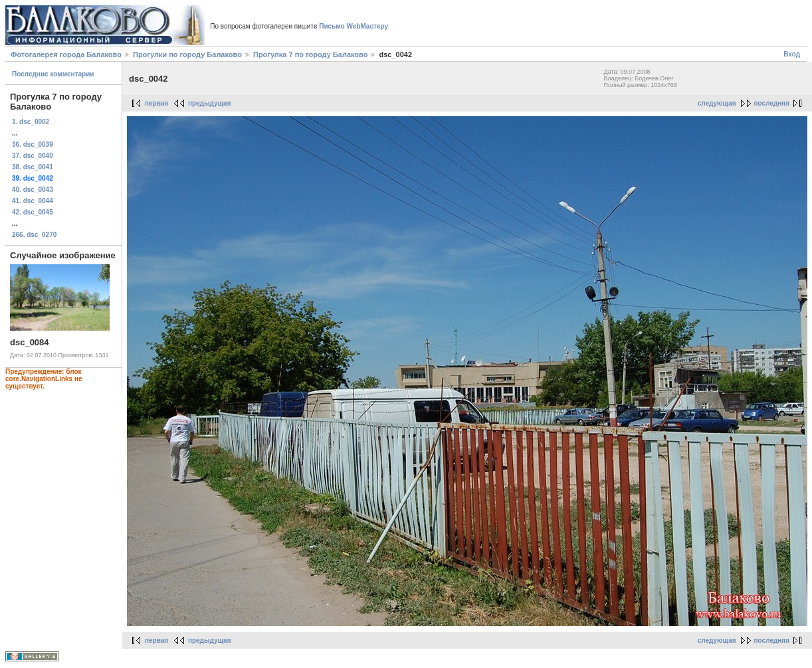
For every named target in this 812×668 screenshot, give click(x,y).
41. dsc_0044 (33, 201)
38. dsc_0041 (33, 167)
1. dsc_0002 (31, 122)
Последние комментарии (53, 74)
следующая (717, 103)
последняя (772, 103)
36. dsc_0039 (33, 144)
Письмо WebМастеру (354, 26)
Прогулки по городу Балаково (187, 54)
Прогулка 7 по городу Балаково (310, 54)
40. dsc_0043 (33, 190)
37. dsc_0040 (33, 156)
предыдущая (210, 103)
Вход (792, 54)
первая (156, 103)
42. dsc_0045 (33, 212)
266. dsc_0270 (34, 235)
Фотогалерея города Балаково (66, 54)
